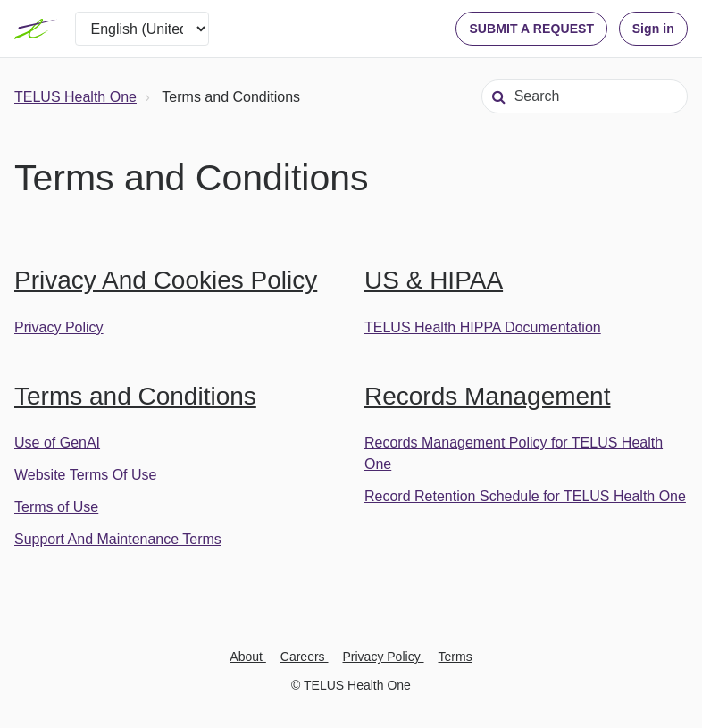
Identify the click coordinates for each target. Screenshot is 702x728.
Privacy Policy (59, 327)
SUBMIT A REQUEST (531, 29)
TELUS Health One (75, 97)
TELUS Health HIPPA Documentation (483, 327)
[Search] (585, 96)
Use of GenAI (57, 443)
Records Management (487, 396)
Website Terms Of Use (85, 475)
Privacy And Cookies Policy (166, 280)
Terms (455, 657)
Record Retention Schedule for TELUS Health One (525, 496)
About (247, 657)
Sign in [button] (653, 29)
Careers (305, 657)
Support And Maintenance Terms (118, 539)
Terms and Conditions (135, 396)
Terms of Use (56, 507)
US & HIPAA (434, 280)
